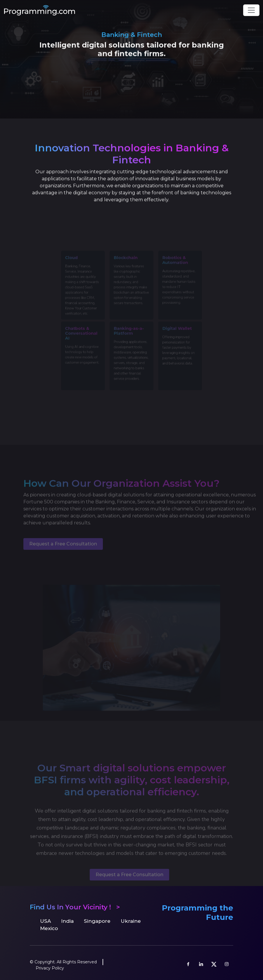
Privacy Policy (50, 968)
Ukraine (131, 921)
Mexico (49, 928)
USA (45, 921)
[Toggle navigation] (251, 10)
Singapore (97, 921)
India (67, 921)
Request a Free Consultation (63, 553)
